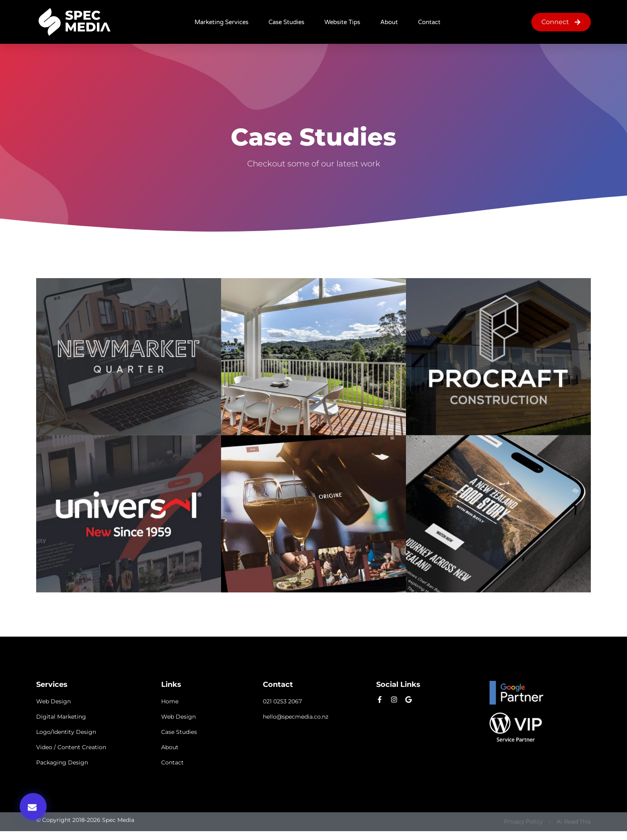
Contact (429, 22)
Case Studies (286, 22)
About (389, 22)
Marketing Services (221, 22)
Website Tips (342, 22)
